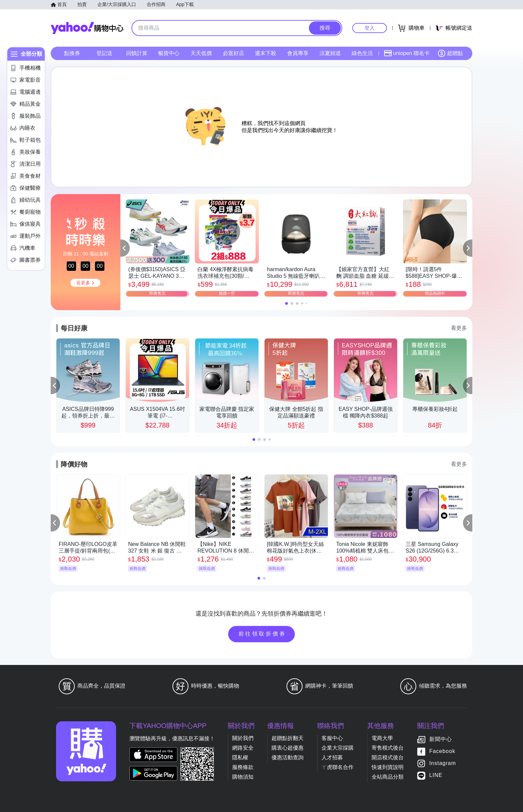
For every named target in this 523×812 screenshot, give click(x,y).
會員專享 (298, 53)
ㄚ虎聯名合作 (338, 767)
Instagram (443, 763)
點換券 (72, 53)
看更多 (459, 328)
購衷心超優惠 (288, 748)
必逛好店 (233, 53)
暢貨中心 (169, 53)
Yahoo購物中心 (87, 28)
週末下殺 (266, 53)
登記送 (104, 53)
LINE (436, 775)
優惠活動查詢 (288, 757)
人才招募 (332, 757)
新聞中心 (441, 739)
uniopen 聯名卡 (407, 53)
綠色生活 (362, 53)
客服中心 (332, 738)
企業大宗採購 (338, 748)
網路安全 (243, 748)
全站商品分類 (388, 777)
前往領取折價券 (263, 634)
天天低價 (201, 53)
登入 (370, 28)
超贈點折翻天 (288, 738)
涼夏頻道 (330, 53)
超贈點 (450, 53)
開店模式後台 (388, 757)
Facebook (442, 751)
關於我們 (243, 738)
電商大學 (382, 738)
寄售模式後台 (388, 748)
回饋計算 (137, 53)
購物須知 (243, 777)
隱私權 (240, 757)
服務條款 (243, 767)
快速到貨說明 (388, 767)
